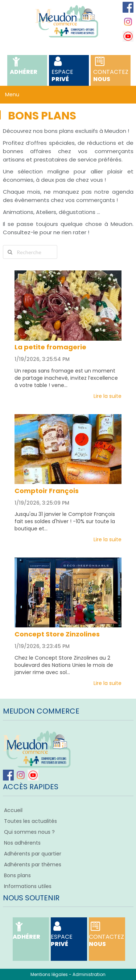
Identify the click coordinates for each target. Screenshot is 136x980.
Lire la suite (108, 396)
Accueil (13, 810)
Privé (69, 70)
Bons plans (17, 875)
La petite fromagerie (50, 347)
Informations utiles (28, 886)
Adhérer (24, 67)
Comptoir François (47, 491)
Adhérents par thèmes (33, 865)
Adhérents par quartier (33, 854)
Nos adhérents (22, 843)
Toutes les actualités (30, 821)
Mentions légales (49, 974)
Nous (111, 70)
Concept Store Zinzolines (57, 634)
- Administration (87, 974)
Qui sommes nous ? (29, 832)
